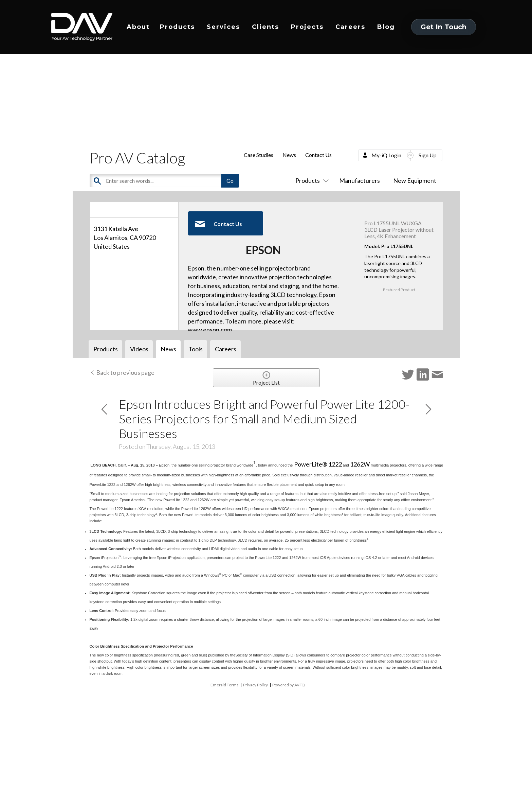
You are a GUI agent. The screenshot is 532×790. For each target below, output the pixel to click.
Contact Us (318, 155)
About (138, 27)
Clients (265, 27)
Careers (350, 27)
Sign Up (428, 155)
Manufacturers (360, 180)
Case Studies (259, 155)
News (289, 155)
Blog (386, 27)
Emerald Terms (225, 685)
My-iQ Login (386, 155)
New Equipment (415, 180)
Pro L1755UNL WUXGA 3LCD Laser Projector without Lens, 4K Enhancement (399, 230)
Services (223, 27)
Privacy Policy (255, 685)
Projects (307, 27)
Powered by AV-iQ (289, 685)
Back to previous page (122, 372)
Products (177, 27)
